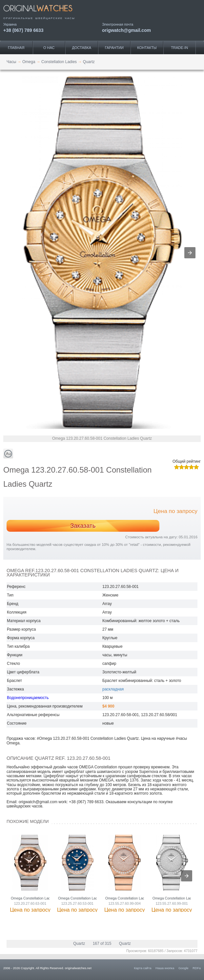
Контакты (147, 48)
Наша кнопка (165, 968)
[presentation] (187, 876)
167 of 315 (102, 944)
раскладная (113, 689)
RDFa (197, 968)
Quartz (79, 944)
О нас (49, 48)
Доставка (82, 48)
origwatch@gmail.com (126, 30)
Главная (16, 48)
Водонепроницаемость (28, 698)
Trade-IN (179, 48)
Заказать (83, 526)
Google (184, 968)
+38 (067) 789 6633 (23, 30)
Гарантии (114, 48)
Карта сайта (143, 968)
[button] (190, 253)
